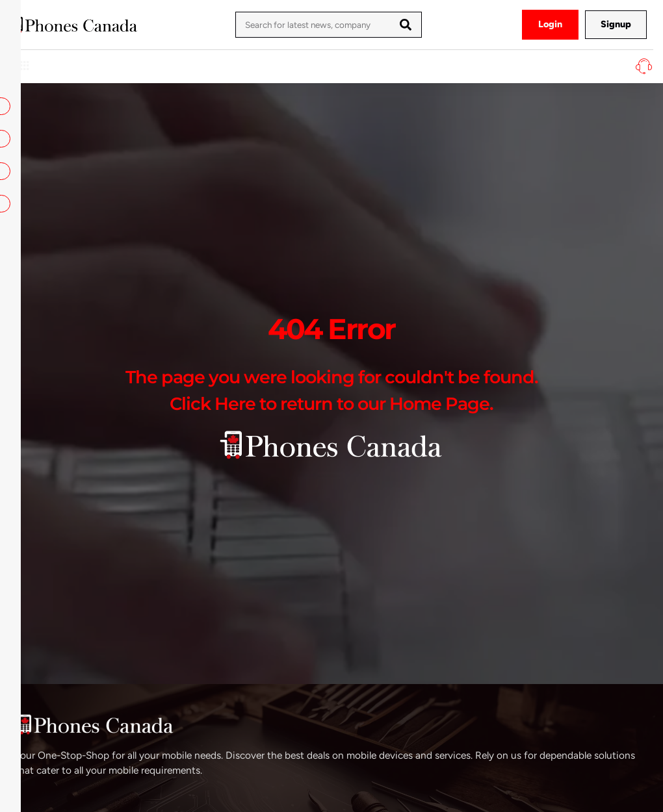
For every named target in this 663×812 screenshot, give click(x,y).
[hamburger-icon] (24, 67)
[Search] (406, 25)
